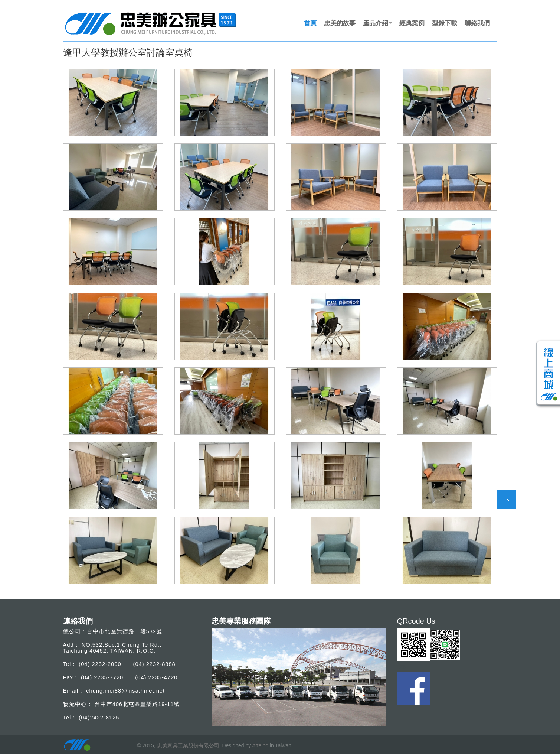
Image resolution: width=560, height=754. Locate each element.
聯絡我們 (477, 23)
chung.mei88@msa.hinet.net (125, 691)
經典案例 (412, 23)
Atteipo (260, 745)
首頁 (310, 23)
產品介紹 (377, 23)
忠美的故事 (340, 23)
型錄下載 (445, 23)
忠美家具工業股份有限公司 (188, 745)
